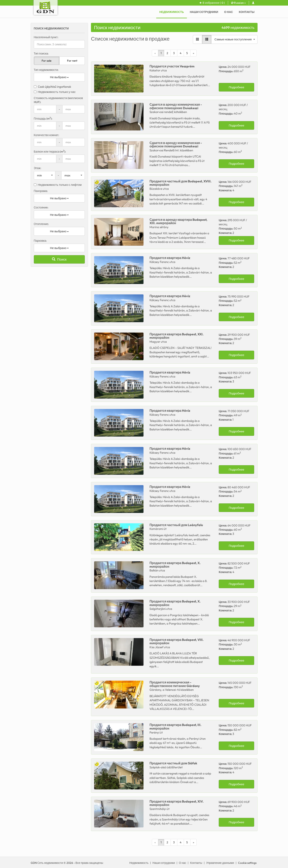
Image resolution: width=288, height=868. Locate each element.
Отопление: (41, 224)
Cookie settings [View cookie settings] (247, 863)
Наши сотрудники (204, 12)
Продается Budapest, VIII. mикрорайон (177, 641)
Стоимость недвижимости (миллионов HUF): (58, 100)
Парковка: (40, 241)
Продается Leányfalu (176, 525)
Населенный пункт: (46, 37)
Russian (239, 3)
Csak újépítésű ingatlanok (52, 87)
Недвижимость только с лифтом (58, 185)
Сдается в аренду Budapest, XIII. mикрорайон (178, 221)
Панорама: (41, 191)
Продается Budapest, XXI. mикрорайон (177, 336)
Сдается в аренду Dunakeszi (176, 106)
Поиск (59, 259)
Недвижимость (171, 12)
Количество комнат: (47, 135)
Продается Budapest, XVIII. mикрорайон (181, 183)
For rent (72, 61)
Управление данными (220, 863)
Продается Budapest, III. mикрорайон (175, 727)
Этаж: (38, 168)
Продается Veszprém (172, 66)
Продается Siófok (173, 763)
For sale (46, 61)
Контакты (247, 12)
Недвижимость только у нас (55, 92)
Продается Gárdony (175, 684)
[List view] (207, 39)
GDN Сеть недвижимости (47, 863)
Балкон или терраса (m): (50, 151)
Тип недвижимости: (46, 70)
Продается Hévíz (170, 258)
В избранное (212, 3)
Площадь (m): (43, 118)
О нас (228, 12)
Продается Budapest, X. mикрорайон (175, 565)
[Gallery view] (198, 39)
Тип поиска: (41, 54)
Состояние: (41, 207)
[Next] (193, 53)
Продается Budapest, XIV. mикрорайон (177, 803)
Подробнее (236, 87)
